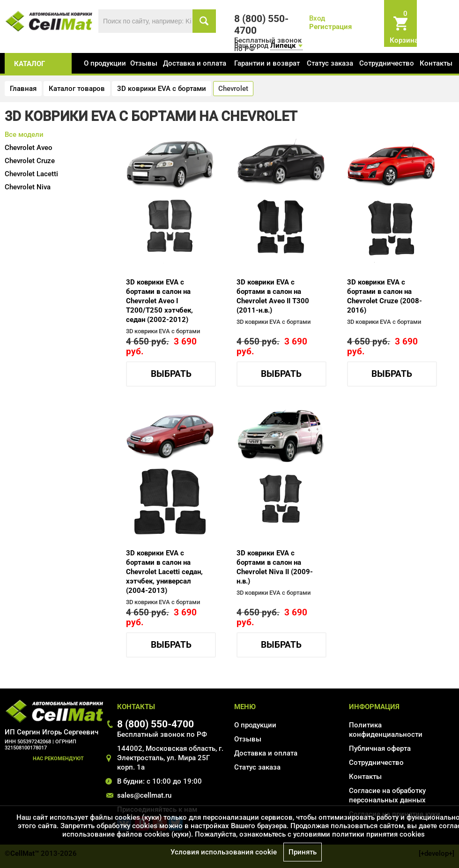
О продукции (105, 63)
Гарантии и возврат (267, 63)
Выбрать (171, 374)
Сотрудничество (387, 63)
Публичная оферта (380, 748)
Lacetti (31, 174)
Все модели (24, 135)
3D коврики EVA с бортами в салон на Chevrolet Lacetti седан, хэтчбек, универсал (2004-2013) (164, 572)
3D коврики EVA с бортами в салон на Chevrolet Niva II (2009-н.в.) (275, 567)
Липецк (283, 45)
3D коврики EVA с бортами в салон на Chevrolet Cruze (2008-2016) (385, 296)
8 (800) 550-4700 (155, 724)
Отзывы (144, 63)
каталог (30, 64)
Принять (303, 852)
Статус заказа (330, 63)
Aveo (29, 148)
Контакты (436, 63)
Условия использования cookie (224, 852)
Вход (317, 18)
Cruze (30, 161)
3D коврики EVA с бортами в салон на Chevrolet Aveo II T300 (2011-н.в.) (273, 296)
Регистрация (330, 27)
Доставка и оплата (195, 63)
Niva (28, 187)
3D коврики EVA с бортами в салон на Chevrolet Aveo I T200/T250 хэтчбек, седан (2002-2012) (159, 301)
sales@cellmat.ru (144, 795)
